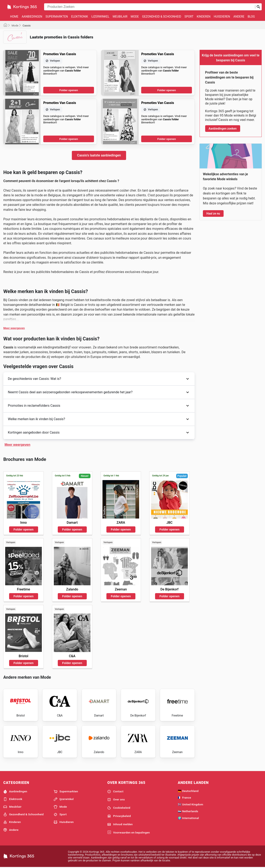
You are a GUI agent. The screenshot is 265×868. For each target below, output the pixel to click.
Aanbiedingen (32, 17)
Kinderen (204, 17)
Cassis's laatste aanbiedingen (99, 155)
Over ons (116, 800)
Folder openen (69, 90)
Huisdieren (222, 17)
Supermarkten (57, 17)
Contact (115, 792)
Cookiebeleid (119, 808)
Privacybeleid (119, 816)
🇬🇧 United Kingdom (191, 804)
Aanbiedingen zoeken (223, 129)
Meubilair (120, 17)
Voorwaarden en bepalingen (128, 832)
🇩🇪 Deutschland (188, 791)
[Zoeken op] (258, 7)
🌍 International (188, 818)
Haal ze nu (213, 213)
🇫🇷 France (184, 798)
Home (14, 17)
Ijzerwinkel (100, 17)
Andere (239, 17)
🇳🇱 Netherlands (188, 811)
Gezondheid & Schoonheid (162, 17)
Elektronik (80, 17)
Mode (135, 17)
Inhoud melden (120, 824)
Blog (251, 17)
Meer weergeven (14, 328)
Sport (189, 17)
